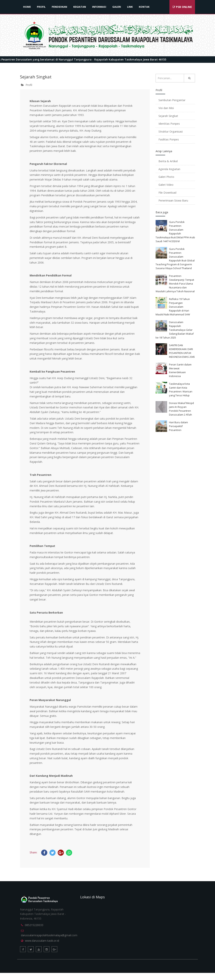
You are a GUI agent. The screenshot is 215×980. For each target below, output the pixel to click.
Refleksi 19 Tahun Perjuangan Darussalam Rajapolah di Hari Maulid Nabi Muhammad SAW (173, 307)
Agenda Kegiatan (169, 169)
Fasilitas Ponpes (169, 139)
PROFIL (41, 7)
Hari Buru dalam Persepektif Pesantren (178, 426)
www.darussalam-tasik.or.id (42, 941)
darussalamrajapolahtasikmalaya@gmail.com (49, 935)
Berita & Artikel (168, 161)
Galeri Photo (166, 177)
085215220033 (34, 925)
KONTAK (144, 7)
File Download (167, 193)
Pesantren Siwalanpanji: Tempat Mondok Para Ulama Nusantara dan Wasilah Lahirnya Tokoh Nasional (175, 284)
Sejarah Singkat (168, 116)
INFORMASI (99, 7)
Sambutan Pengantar (172, 100)
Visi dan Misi (166, 108)
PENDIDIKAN (59, 7)
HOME (27, 7)
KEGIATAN (80, 7)
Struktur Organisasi (171, 131)
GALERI (117, 7)
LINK (130, 7)
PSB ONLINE (182, 7)
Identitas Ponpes (169, 124)
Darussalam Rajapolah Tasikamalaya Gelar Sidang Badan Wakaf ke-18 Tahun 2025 (175, 330)
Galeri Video (166, 185)
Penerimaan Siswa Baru (173, 200)
